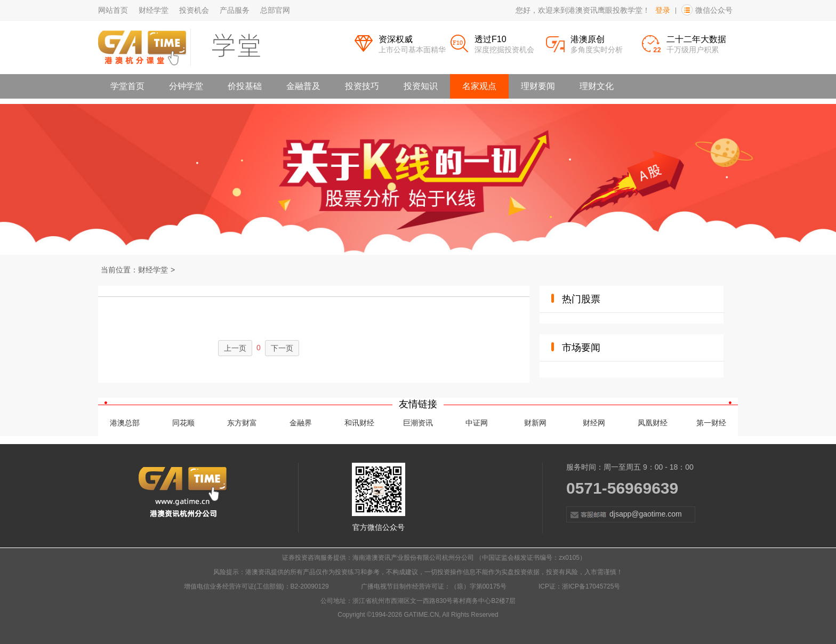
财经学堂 (154, 10)
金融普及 (303, 86)
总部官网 (275, 10)
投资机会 (194, 10)
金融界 (301, 423)
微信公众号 (714, 10)
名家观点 (479, 86)
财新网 (535, 423)
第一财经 (711, 423)
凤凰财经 (653, 423)
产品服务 (235, 10)
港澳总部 (125, 423)
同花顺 (183, 423)
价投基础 (245, 86)
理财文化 (597, 86)
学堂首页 (127, 86)
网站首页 (113, 10)
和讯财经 (359, 423)
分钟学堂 (186, 86)
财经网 (594, 423)
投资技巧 (362, 86)
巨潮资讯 (418, 423)
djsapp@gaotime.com (624, 514)
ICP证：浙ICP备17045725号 (579, 586)
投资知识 (421, 86)
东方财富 (242, 423)
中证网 (477, 423)
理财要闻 (538, 86)
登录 (663, 10)
